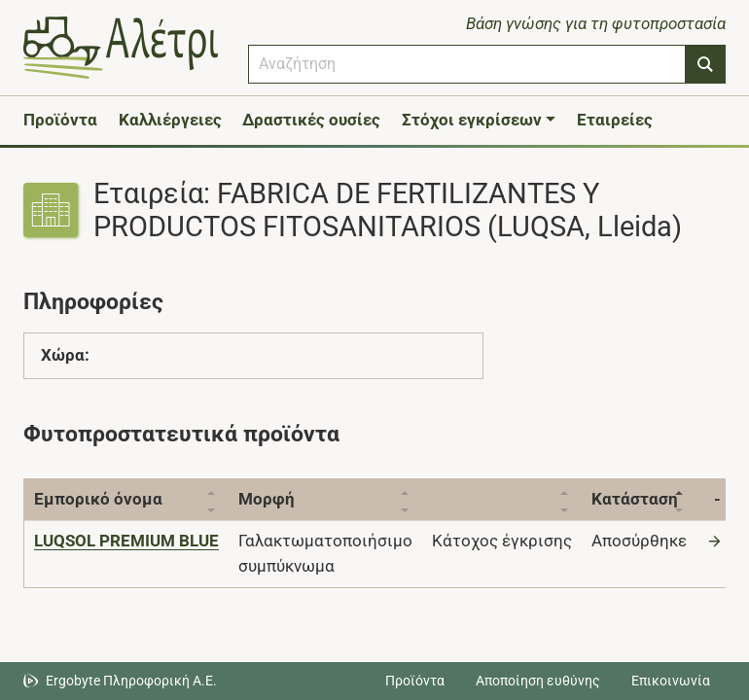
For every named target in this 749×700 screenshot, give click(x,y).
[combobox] (467, 64)
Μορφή (267, 499)
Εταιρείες (615, 120)
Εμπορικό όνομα (98, 499)
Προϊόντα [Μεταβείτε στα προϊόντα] (415, 681)
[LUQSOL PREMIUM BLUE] (126, 541)
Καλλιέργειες (170, 120)
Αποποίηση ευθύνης (538, 681)
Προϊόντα (60, 120)
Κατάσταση (635, 499)
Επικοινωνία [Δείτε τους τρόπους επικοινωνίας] (671, 681)
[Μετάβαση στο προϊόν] (717, 541)
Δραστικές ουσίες (311, 120)
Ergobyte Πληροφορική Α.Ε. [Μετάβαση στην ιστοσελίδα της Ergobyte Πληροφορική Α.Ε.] (131, 681)
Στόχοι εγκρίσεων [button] (472, 120)
